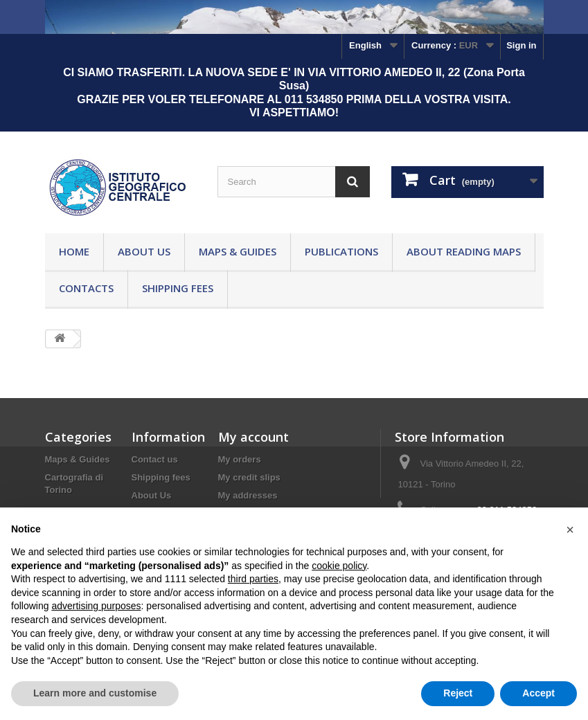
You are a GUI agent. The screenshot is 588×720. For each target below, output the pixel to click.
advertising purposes (96, 606)
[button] (570, 530)
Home (74, 251)
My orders (240, 459)
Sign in (521, 45)
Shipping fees (178, 288)
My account (253, 437)
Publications (341, 251)
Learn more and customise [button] (95, 693)
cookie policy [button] (339, 566)
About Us (144, 251)
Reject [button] (458, 693)
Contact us (155, 459)
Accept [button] (538, 693)
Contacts (86, 288)
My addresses (248, 495)
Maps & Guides (238, 251)
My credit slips (249, 477)
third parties (253, 579)
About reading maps (464, 251)
